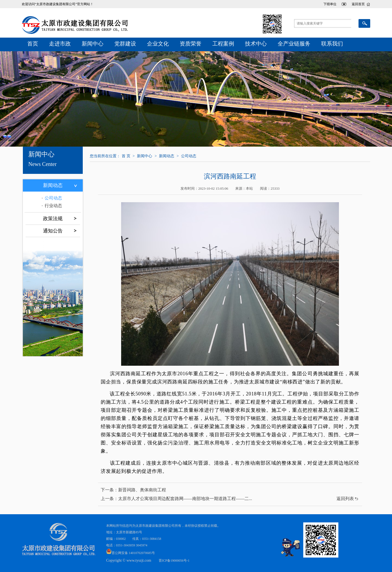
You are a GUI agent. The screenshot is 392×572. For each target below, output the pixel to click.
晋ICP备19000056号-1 (174, 561)
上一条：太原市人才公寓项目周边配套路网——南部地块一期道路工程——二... (176, 499)
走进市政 (60, 44)
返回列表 (345, 499)
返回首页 (358, 4)
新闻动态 (53, 185)
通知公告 (53, 231)
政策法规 (53, 219)
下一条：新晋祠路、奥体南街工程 (133, 490)
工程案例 (223, 44)
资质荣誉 (191, 44)
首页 (33, 44)
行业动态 (53, 206)
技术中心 (256, 44)
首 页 (126, 156)
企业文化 (158, 44)
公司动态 (53, 198)
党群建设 (125, 44)
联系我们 (332, 44)
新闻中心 (93, 44)
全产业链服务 (294, 44)
